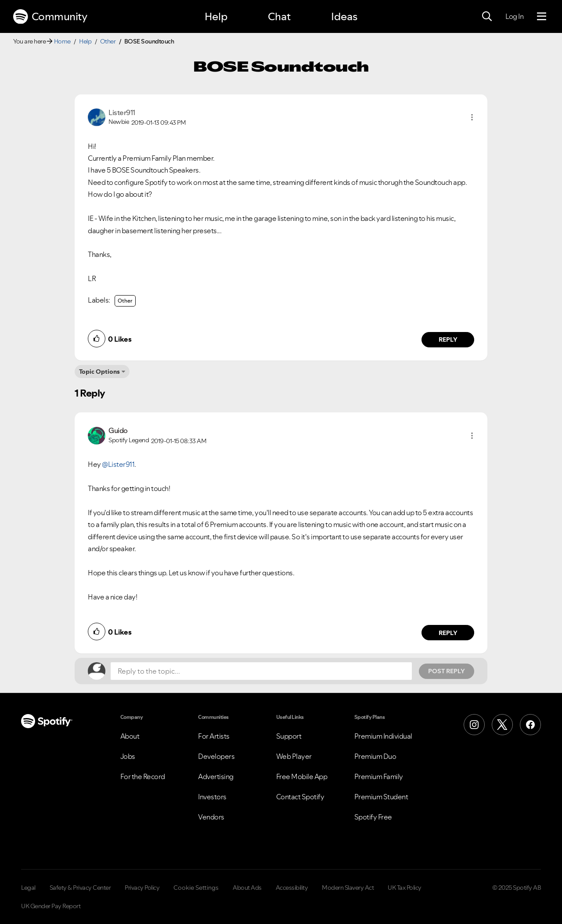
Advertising (216, 776)
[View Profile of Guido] (118, 430)
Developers (216, 756)
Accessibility (292, 888)
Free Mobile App (302, 776)
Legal (28, 888)
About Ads (247, 888)
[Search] (487, 17)
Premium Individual (383, 736)
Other (108, 41)
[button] (472, 117)
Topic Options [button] (99, 372)
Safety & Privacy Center (80, 888)
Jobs (128, 756)
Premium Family (379, 776)
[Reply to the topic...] (261, 671)
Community (50, 17)
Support (289, 736)
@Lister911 (118, 464)
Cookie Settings (196, 888)
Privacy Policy (142, 888)
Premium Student (381, 797)
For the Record (143, 776)
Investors (212, 797)
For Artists (214, 736)
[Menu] (542, 17)
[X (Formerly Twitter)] (502, 725)
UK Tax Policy (405, 888)
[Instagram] (474, 725)
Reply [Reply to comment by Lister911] (448, 339)
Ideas (344, 16)
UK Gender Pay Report (51, 906)
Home (62, 41)
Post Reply (447, 671)
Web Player (294, 756)
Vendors (211, 817)
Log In (514, 16)
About (130, 736)
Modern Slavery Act (348, 888)
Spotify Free (373, 817)
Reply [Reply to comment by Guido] (448, 633)
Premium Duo (375, 756)
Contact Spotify (300, 797)
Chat (279, 16)
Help (216, 16)
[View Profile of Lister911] (122, 112)
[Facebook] (530, 725)
